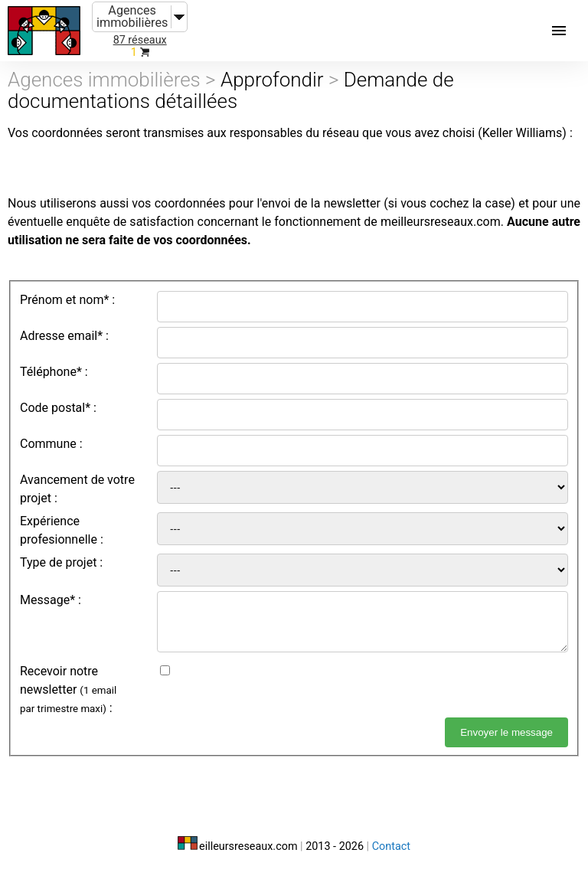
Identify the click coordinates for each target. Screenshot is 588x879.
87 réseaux (140, 40)
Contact (391, 846)
